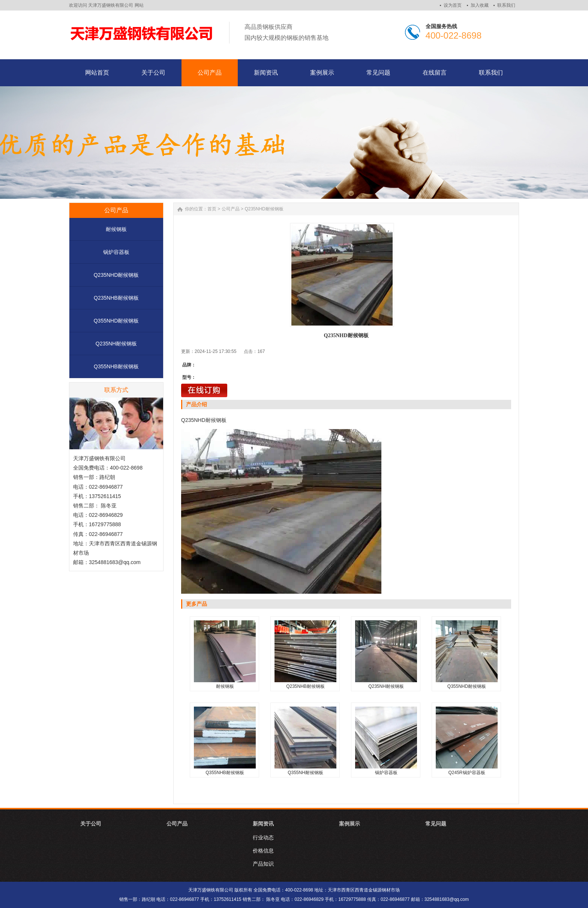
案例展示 (349, 824)
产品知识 (263, 864)
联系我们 (506, 5)
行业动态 (263, 837)
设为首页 (453, 5)
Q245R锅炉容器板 (466, 773)
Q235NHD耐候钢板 (116, 275)
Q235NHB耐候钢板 (116, 298)
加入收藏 (480, 5)
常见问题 (436, 824)
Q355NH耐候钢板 (305, 773)
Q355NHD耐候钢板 (116, 321)
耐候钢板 (116, 229)
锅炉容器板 (116, 252)
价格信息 (263, 851)
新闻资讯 (263, 824)
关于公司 (91, 824)
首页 (212, 209)
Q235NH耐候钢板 (116, 344)
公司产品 (231, 209)
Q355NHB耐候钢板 (116, 366)
